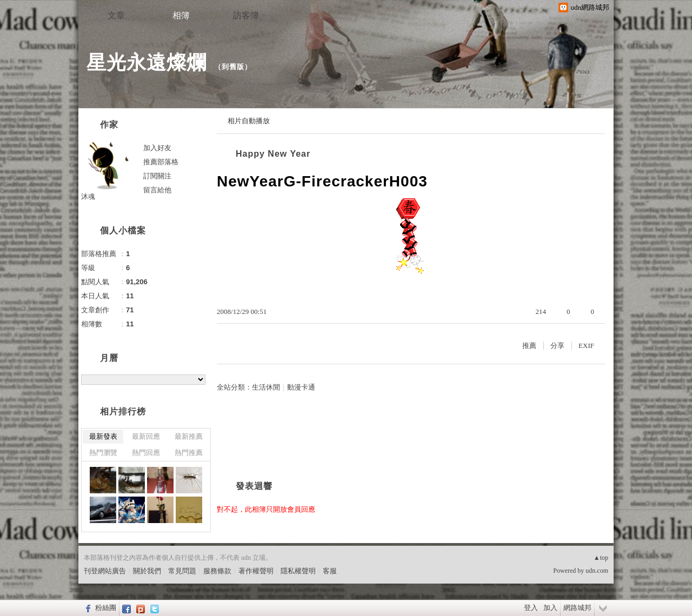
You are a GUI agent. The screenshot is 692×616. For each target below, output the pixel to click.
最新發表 (103, 436)
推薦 (529, 346)
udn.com (597, 571)
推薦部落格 (161, 162)
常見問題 (182, 571)
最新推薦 (189, 436)
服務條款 (217, 571)
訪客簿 (246, 15)
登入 (531, 608)
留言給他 (157, 190)
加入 (550, 608)
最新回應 (146, 436)
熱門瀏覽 (103, 453)
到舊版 (233, 67)
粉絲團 (106, 608)
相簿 (181, 15)
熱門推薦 (189, 453)
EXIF (586, 346)
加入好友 (157, 148)
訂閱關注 (157, 176)
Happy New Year (273, 154)
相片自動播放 (249, 121)
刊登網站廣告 (105, 571)
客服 (330, 571)
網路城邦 (577, 608)
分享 (557, 346)
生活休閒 (266, 387)
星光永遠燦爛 (147, 62)
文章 (116, 15)
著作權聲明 (256, 571)
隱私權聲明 (298, 571)
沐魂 (88, 196)
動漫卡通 (301, 387)
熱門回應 (146, 453)
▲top (601, 558)
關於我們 (147, 571)
